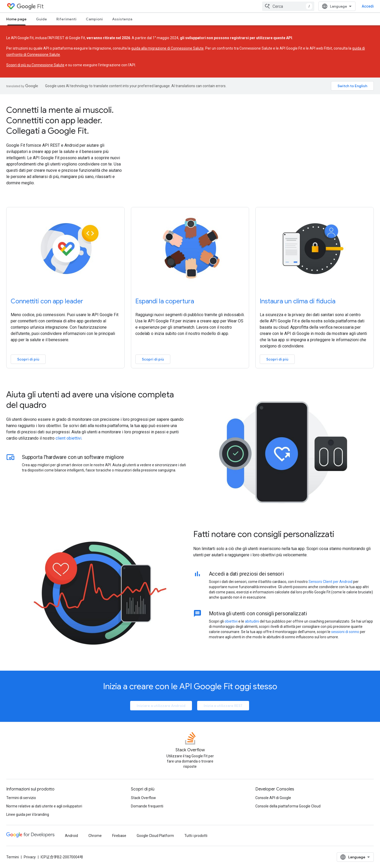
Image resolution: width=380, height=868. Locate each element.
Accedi (368, 6)
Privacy (30, 857)
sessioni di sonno (345, 632)
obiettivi (231, 621)
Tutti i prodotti (196, 836)
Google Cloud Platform (155, 836)
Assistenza (122, 19)
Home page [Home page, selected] (16, 19)
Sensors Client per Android (330, 582)
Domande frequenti (147, 806)
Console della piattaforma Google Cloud (288, 806)
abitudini (252, 621)
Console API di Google (273, 798)
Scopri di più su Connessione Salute (35, 65)
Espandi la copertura (165, 301)
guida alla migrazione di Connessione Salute (167, 48)
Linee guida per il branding (28, 814)
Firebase (119, 836)
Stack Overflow (143, 798)
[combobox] (288, 6)
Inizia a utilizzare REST (223, 706)
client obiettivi (68, 438)
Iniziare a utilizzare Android (161, 706)
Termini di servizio (21, 798)
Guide (41, 19)
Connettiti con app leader (47, 301)
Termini (13, 857)
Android (71, 836)
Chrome (95, 836)
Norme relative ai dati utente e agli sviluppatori (44, 806)
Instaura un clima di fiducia (298, 301)
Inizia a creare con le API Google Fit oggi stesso (190, 686)
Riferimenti (66, 19)
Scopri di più (28, 359)
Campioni (94, 19)
